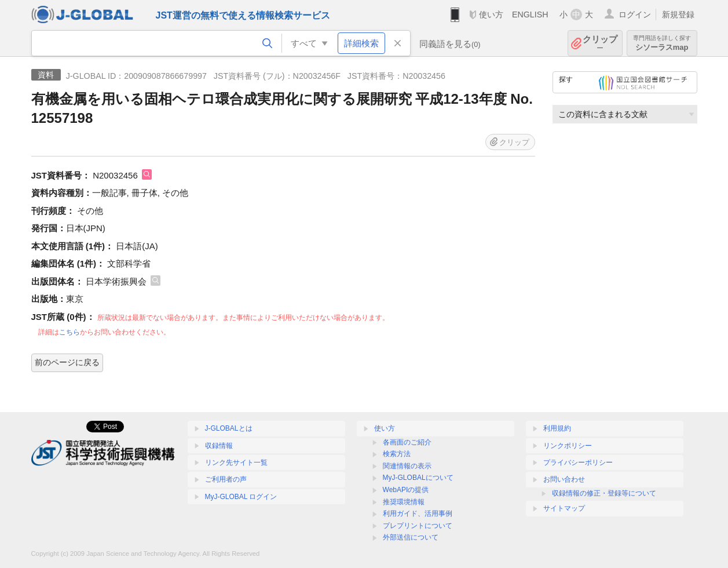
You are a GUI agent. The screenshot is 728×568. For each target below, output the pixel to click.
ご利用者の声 (226, 479)
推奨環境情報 (404, 502)
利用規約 (557, 428)
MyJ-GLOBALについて (418, 478)
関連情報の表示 (407, 466)
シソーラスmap (662, 43)
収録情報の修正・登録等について (604, 493)
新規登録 (678, 14)
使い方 (491, 14)
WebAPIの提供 (406, 490)
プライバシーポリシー (578, 463)
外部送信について (411, 537)
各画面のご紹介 (407, 442)
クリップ (600, 43)
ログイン (635, 14)
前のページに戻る (67, 362)
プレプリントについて (418, 526)
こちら (69, 332)
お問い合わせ (564, 479)
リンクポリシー (568, 446)
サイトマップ (564, 508)
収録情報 (219, 446)
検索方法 (397, 454)
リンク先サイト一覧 (236, 463)
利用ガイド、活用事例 (418, 514)
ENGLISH (530, 14)
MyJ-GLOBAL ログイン (241, 497)
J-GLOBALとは (229, 428)
